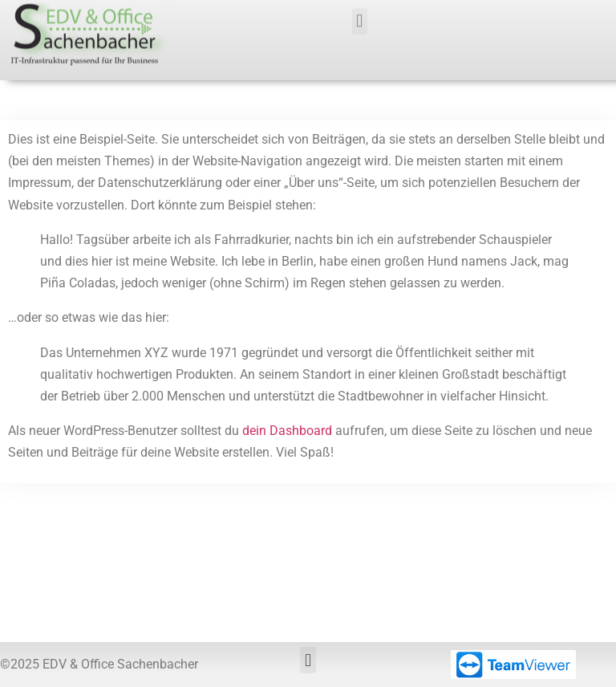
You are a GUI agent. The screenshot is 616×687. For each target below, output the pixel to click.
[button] (360, 17)
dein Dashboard (287, 431)
